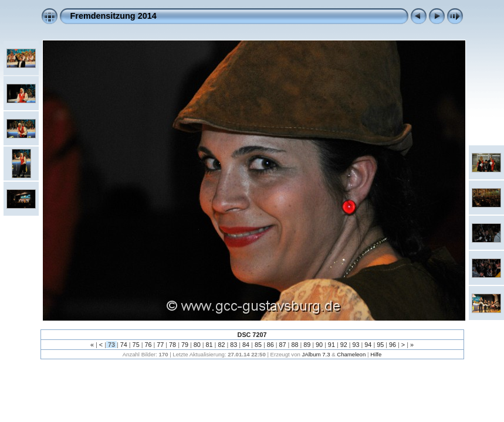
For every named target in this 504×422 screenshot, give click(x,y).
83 (234, 345)
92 (344, 345)
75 (136, 345)
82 (221, 345)
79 (185, 345)
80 (197, 345)
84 (246, 345)
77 (160, 345)
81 (209, 345)
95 (380, 345)
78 (172, 345)
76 (148, 345)
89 (307, 345)
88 (295, 345)
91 (332, 345)
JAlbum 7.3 (316, 354)
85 (258, 345)
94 (368, 345)
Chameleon (351, 354)
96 (393, 345)
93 (356, 345)
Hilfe (376, 354)
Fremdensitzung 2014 (114, 16)
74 (124, 345)
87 (283, 345)
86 (270, 345)
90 (319, 345)
